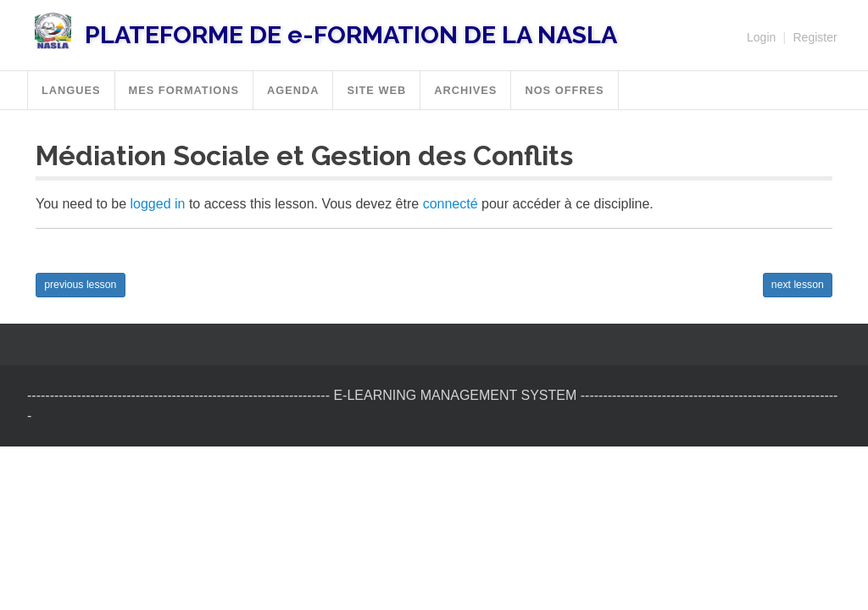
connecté (451, 204)
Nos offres (564, 90)
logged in (158, 204)
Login (761, 37)
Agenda (293, 90)
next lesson (798, 285)
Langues (71, 90)
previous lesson (80, 285)
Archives (465, 90)
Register (815, 37)
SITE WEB (376, 90)
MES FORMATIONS (184, 90)
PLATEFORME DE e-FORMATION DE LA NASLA (351, 35)
